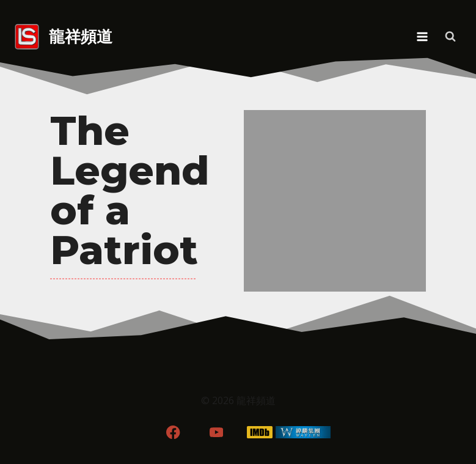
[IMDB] (259, 433)
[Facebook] (173, 433)
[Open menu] (422, 36)
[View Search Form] (450, 37)
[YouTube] (217, 433)
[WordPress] (303, 433)
